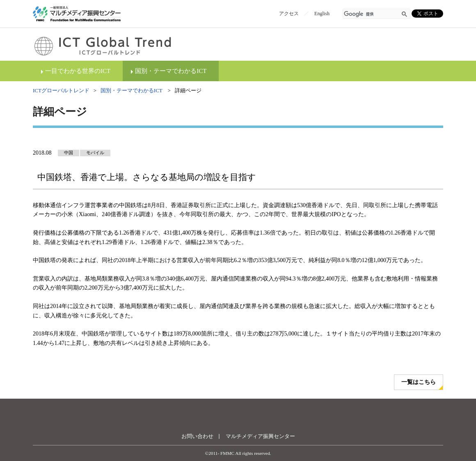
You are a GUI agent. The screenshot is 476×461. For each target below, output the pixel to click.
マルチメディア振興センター (260, 436)
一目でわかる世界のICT (78, 71)
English (322, 14)
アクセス (289, 14)
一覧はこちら (419, 382)
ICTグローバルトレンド (61, 90)
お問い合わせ (197, 436)
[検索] (372, 14)
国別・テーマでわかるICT (171, 71)
